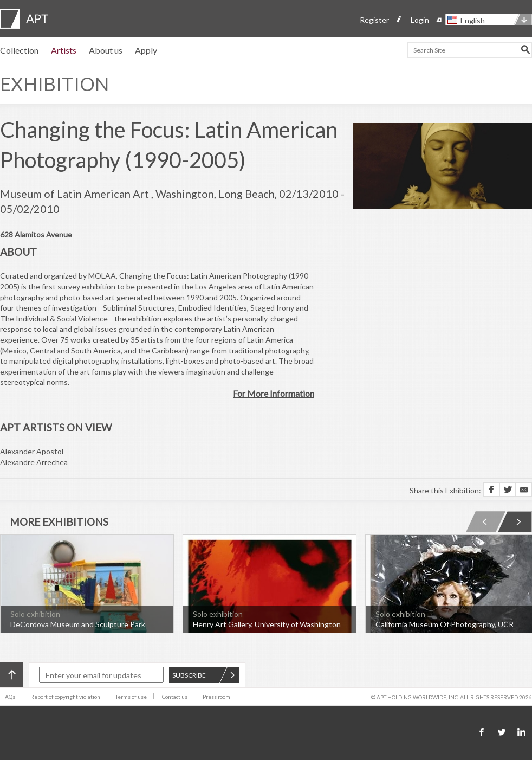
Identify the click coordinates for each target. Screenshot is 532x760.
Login (420, 20)
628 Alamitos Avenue (36, 234)
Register (374, 20)
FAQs (9, 697)
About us (106, 50)
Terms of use (131, 697)
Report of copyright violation (65, 697)
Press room (216, 697)
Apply (146, 50)
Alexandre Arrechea (34, 462)
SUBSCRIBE (204, 675)
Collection (19, 50)
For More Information (274, 393)
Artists (64, 50)
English (473, 20)
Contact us (175, 697)
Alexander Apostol (32, 451)
